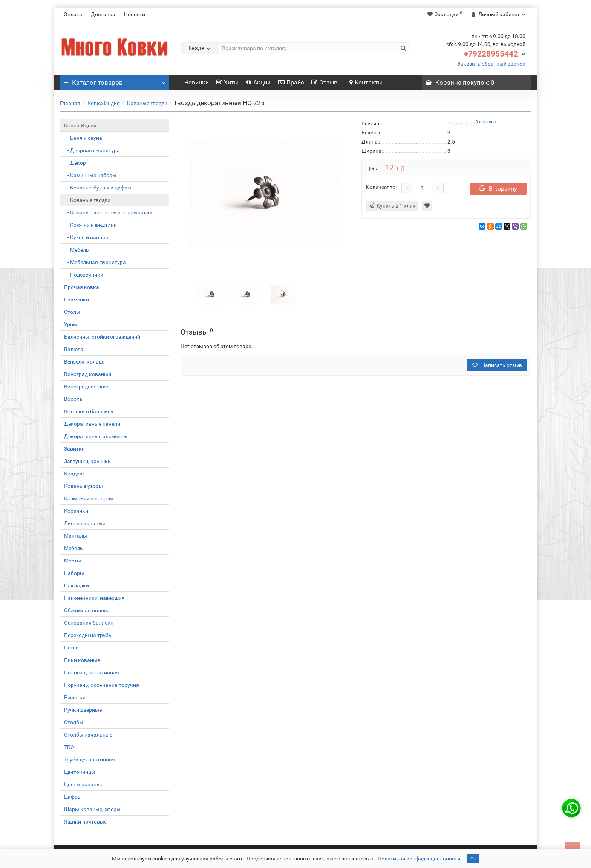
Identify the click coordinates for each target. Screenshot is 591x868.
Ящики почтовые (85, 822)
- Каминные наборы (90, 175)
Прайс (291, 82)
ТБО (69, 747)
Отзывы (327, 82)
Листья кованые (85, 523)
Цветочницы (80, 772)
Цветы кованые (84, 784)
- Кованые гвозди (87, 200)
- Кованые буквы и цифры (98, 188)
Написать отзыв (497, 365)
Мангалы (76, 536)
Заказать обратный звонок (491, 64)
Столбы (74, 722)
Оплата (73, 14)
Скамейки (77, 300)
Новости (135, 14)
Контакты (366, 82)
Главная (70, 103)
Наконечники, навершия (94, 598)
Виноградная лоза (87, 387)
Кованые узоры (83, 486)
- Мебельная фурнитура (95, 262)
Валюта (74, 349)
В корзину (498, 189)
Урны (71, 324)
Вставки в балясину (89, 411)
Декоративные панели (92, 424)
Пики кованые (82, 660)
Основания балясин (89, 623)
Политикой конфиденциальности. (420, 859)
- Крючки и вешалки (90, 225)
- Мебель (77, 250)
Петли (71, 648)
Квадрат (75, 474)
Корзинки (76, 511)
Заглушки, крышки (87, 461)
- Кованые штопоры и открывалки (108, 212)
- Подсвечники (84, 275)
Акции (258, 82)
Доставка (103, 14)
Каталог (115, 81)
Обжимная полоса (87, 610)
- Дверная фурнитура (92, 150)
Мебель (73, 548)
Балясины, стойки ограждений (102, 337)
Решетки (75, 697)
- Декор (75, 163)
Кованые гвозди (147, 103)
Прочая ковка (82, 287)
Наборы (74, 573)
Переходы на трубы (88, 635)
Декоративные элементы (96, 436)
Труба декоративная (90, 759)
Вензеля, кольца (84, 362)
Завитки (74, 449)
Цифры (73, 797)
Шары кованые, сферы (92, 809)
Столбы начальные (88, 735)
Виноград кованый (88, 374)
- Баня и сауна (83, 138)
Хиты (227, 82)
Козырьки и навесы (89, 498)
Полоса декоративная (92, 672)
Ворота (73, 399)
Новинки (197, 82)
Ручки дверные (83, 710)
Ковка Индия (104, 103)
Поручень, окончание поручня (102, 685)
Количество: (381, 187)
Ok (473, 859)
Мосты (73, 561)
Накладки (77, 585)
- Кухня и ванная (86, 237)
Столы (72, 312)
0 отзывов (486, 122)
